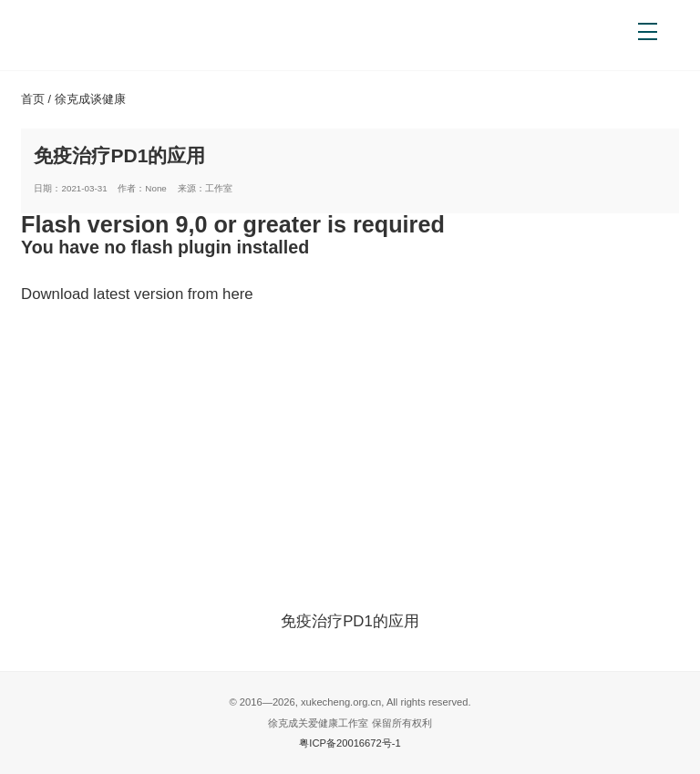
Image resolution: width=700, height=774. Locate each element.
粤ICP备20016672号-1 (350, 743)
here (238, 294)
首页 (33, 99)
